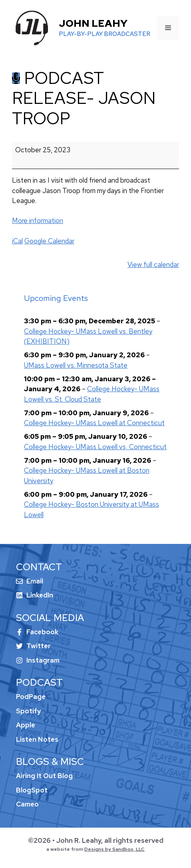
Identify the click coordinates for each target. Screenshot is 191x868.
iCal (17, 241)
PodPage (31, 697)
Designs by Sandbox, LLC (114, 849)
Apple (26, 725)
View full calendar (153, 265)
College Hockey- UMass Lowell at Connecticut (94, 423)
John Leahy (93, 23)
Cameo (27, 804)
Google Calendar (49, 241)
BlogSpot (32, 790)
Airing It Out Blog (44, 776)
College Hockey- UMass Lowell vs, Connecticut (95, 446)
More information (38, 221)
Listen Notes (37, 739)
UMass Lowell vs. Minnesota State (76, 365)
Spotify (28, 711)
